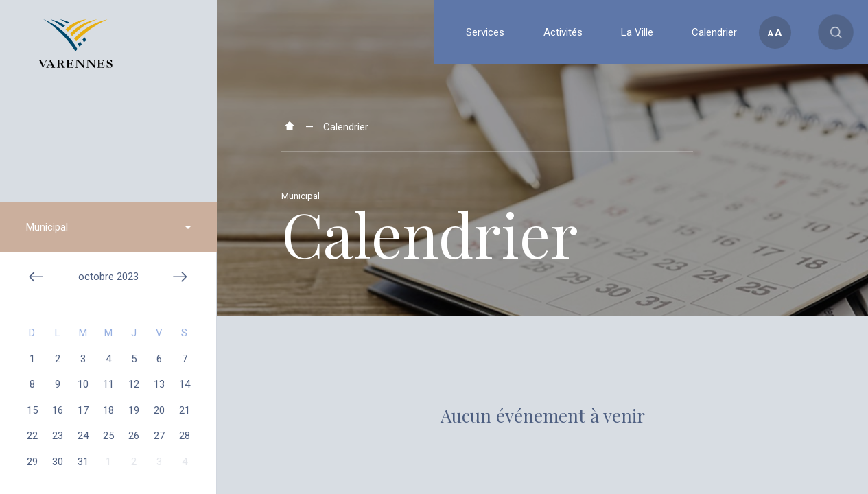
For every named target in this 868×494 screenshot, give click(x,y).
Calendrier (346, 127)
